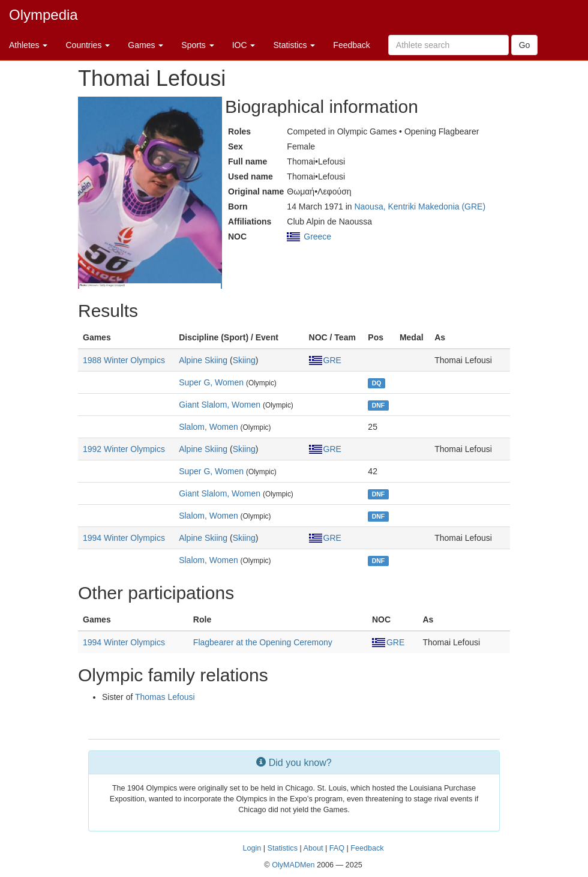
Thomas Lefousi (165, 697)
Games (145, 45)
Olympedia (43, 15)
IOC (244, 45)
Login (252, 848)
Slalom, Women (208, 427)
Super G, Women (211, 382)
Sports (197, 45)
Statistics (294, 45)
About (313, 848)
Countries (88, 45)
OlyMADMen (293, 865)
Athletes (28, 45)
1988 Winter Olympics (124, 360)
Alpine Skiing (203, 360)
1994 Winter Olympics (124, 538)
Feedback (351, 45)
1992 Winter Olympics (124, 449)
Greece (317, 237)
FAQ (337, 848)
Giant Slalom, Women (220, 405)
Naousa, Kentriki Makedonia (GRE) (420, 206)
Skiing (244, 360)
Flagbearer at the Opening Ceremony (263, 642)
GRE (325, 360)
